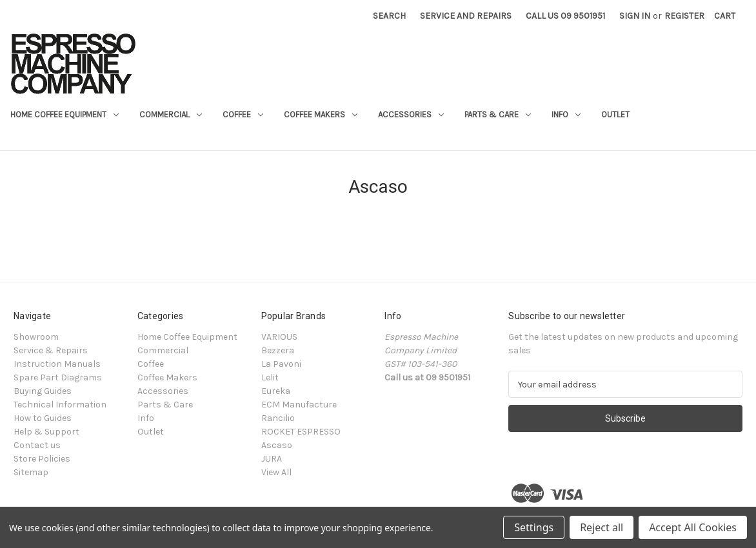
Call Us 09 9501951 (565, 16)
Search (389, 16)
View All (276, 472)
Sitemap (31, 472)
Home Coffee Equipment (65, 114)
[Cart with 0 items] (725, 16)
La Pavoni (281, 364)
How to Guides (43, 418)
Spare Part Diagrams (58, 377)
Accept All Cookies (693, 527)
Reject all (602, 527)
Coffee (243, 114)
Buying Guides (43, 391)
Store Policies (42, 459)
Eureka (276, 391)
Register (684, 16)
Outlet (615, 114)
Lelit (270, 377)
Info (566, 114)
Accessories (411, 114)
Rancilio (278, 418)
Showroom (36, 337)
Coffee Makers (321, 114)
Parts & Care (498, 114)
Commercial (171, 114)
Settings (534, 527)
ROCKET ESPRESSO (301, 432)
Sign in (635, 16)
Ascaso (277, 445)
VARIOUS (279, 337)
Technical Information (60, 405)
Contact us (37, 445)
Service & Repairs (51, 350)
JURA (272, 459)
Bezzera (278, 350)
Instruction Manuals (57, 364)
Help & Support (46, 432)
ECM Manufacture (299, 405)
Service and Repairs (466, 16)
